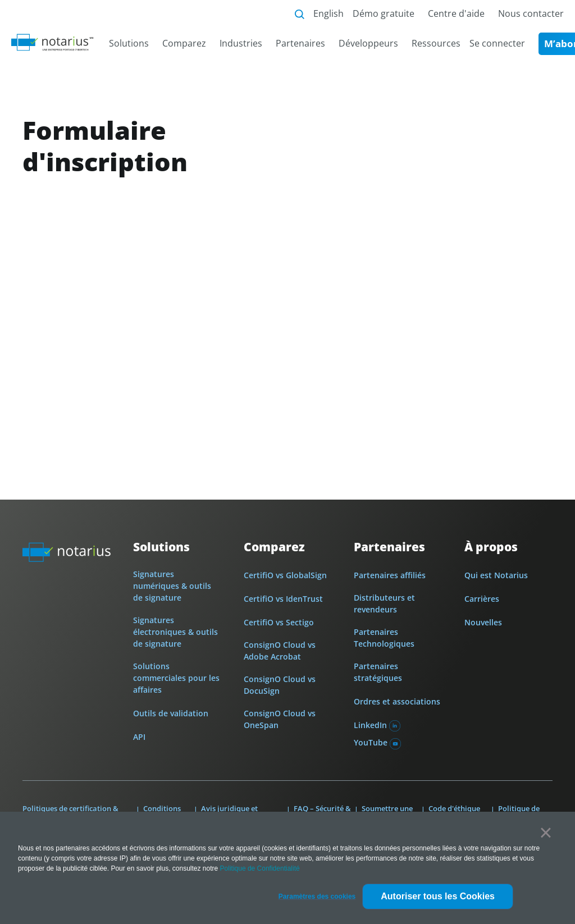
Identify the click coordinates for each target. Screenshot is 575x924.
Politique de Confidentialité (260, 868)
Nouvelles (483, 622)
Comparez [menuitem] (184, 43)
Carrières (482, 599)
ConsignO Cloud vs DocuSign (280, 685)
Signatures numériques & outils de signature (172, 586)
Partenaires (389, 547)
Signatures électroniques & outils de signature (175, 632)
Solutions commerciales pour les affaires (176, 678)
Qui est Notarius (496, 575)
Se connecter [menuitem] (497, 43)
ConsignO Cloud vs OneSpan (280, 719)
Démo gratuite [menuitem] (384, 13)
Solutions (161, 547)
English (328, 13)
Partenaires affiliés (390, 575)
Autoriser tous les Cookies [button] (438, 896)
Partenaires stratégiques (378, 672)
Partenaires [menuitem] (300, 43)
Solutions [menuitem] (129, 43)
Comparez (274, 547)
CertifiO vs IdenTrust (283, 599)
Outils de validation (171, 713)
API (139, 737)
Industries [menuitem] (241, 43)
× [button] (546, 832)
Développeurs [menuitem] (368, 43)
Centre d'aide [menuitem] (456, 13)
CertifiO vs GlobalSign (285, 575)
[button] (317, 896)
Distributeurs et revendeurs (384, 603)
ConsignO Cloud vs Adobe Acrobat (280, 651)
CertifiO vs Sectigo (279, 622)
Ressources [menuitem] (436, 43)
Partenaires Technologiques (384, 638)
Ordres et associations (397, 701)
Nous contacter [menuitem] (531, 13)
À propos (491, 547)
